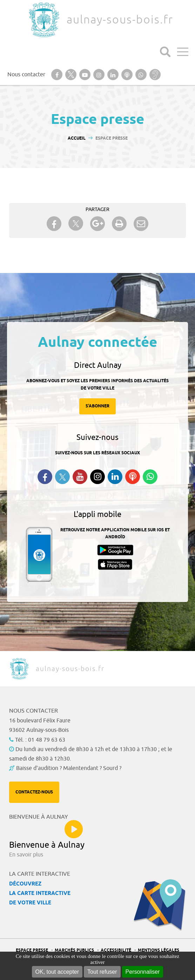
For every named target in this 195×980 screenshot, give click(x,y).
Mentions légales (159, 950)
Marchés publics (74, 950)
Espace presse (32, 950)
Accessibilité (116, 950)
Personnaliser (143, 972)
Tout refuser (102, 972)
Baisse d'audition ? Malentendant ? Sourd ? (69, 768)
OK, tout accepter (57, 972)
